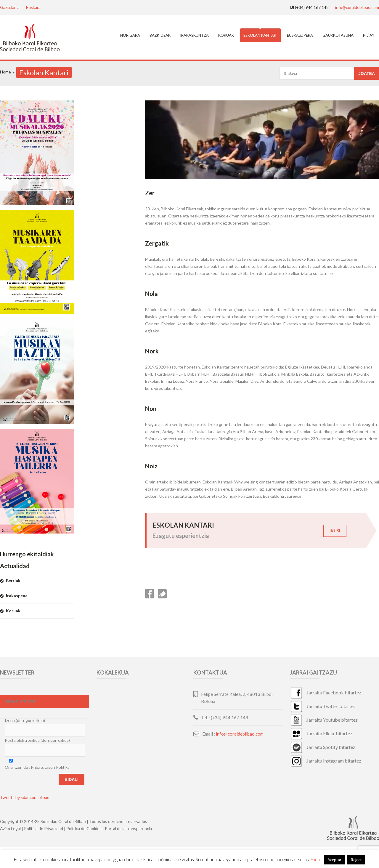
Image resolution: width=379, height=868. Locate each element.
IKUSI (335, 531)
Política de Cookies (84, 828)
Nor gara (130, 35)
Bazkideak (160, 35)
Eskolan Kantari (260, 35)
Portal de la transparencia (128, 828)
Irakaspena (17, 596)
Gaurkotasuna (338, 35)
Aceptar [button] (334, 860)
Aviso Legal (10, 828)
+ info (316, 859)
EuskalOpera (300, 35)
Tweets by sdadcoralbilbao (25, 797)
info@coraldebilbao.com (357, 7)
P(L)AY (369, 35)
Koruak (226, 35)
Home (5, 72)
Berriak (13, 580)
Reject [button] (356, 860)
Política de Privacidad (44, 828)
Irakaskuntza (194, 35)
